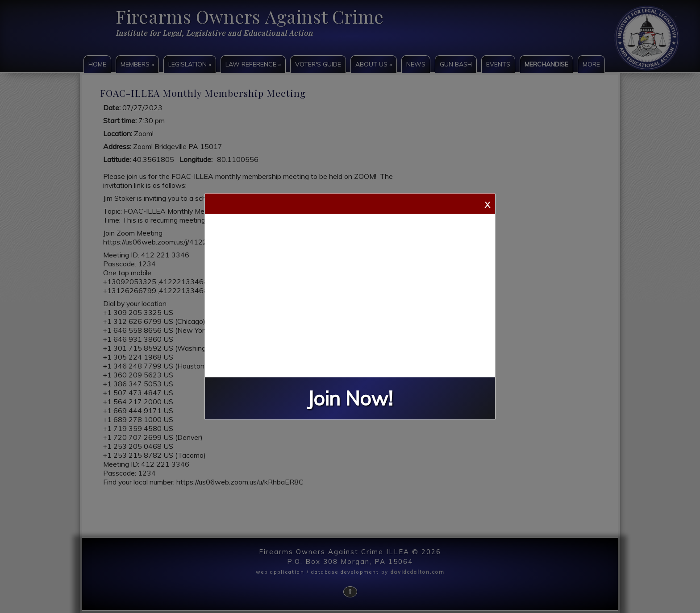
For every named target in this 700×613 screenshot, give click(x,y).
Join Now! (350, 399)
